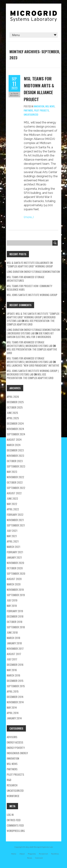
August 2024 (14, 439)
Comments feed (15, 825)
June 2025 (12, 413)
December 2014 (15, 697)
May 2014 (12, 707)
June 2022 (12, 498)
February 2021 (15, 552)
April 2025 (13, 418)
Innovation (39, 106)
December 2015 (15, 681)
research (12, 785)
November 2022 (15, 477)
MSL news (50, 106)
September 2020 (16, 573)
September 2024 (16, 434)
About (22, 854)
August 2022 (14, 493)
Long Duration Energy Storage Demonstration (33, 272)
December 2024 (15, 423)
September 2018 (16, 627)
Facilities (55, 854)
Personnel (43, 854)
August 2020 (14, 579)
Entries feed (14, 820)
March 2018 (13, 638)
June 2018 (12, 632)
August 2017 (14, 654)
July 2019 (12, 600)
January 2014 (14, 718)
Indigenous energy (17, 753)
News (30, 858)
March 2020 (14, 584)
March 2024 (14, 445)
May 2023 (12, 472)
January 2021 (14, 557)
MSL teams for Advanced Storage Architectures (26, 279)
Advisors (12, 737)
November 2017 (15, 648)
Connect (39, 858)
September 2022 (16, 488)
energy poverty (16, 748)
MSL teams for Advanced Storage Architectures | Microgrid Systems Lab (30, 344)
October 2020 (15, 568)
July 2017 (12, 659)
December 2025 (15, 402)
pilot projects (42, 110)
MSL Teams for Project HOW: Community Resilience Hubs (29, 288)
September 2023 (16, 466)
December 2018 (15, 616)
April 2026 (13, 397)
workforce (13, 796)
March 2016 (13, 675)
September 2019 (16, 595)
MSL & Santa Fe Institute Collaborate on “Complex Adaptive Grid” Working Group (30, 264)
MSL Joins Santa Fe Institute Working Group (32, 295)
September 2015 (16, 686)
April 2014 (13, 713)
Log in (10, 815)
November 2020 (15, 563)
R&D (9, 780)
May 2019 (12, 606)
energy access (15, 742)
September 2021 (16, 525)
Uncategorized (31, 115)
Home (14, 854)
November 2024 (15, 429)
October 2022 (15, 482)
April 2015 (13, 691)
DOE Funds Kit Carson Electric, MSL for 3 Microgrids (30, 335)
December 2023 (15, 450)
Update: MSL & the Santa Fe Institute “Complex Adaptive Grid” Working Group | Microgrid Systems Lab (33, 317)
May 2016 (12, 670)
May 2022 (12, 504)
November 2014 (15, 702)
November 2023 (15, 456)
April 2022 (13, 509)
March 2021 (13, 547)
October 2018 (15, 622)
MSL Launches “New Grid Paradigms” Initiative (33, 365)
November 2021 (15, 520)
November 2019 (15, 590)
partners (28, 110)
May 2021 (12, 536)
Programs (32, 854)
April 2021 (13, 541)
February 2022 (15, 514)
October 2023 (15, 461)
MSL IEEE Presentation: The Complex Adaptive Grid (31, 322)
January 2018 (14, 643)
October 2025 (15, 407)
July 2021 (12, 531)
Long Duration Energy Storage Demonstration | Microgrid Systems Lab (33, 331)
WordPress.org (16, 831)
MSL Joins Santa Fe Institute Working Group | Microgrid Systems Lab (33, 372)
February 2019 (15, 611)
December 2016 (15, 665)
